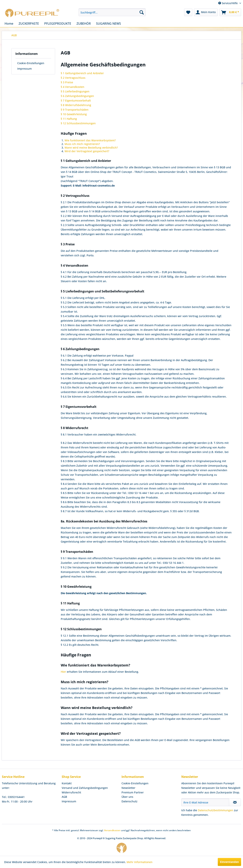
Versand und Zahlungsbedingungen (85, 788)
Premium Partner (133, 792)
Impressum (24, 69)
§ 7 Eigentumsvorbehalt (76, 100)
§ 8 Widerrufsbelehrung (76, 105)
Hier (63, 672)
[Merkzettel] (188, 12)
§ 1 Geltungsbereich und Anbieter (82, 73)
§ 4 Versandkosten (73, 87)
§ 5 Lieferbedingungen (75, 91)
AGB (64, 797)
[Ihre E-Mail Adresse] (205, 802)
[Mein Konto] (206, 12)
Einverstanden (229, 862)
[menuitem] (112, 12)
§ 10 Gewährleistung (74, 114)
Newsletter (128, 788)
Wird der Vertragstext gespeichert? (87, 151)
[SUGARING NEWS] (108, 24)
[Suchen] (142, 12)
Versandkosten (112, 830)
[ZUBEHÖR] (84, 24)
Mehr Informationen (140, 862)
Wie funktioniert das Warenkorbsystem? (90, 140)
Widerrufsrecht (71, 792)
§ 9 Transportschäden (75, 110)
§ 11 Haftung (69, 119)
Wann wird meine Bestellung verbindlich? (91, 148)
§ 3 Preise (67, 82)
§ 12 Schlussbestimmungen (78, 123)
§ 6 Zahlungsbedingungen (77, 96)
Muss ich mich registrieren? (82, 144)
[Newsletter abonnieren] (235, 802)
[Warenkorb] (230, 12)
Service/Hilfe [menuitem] (228, 3)
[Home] (9, 24)
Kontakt (67, 783)
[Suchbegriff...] (112, 12)
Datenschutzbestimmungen (215, 810)
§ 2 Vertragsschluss (73, 78)
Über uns (127, 797)
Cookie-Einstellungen (31, 63)
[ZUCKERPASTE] (29, 24)
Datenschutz (129, 801)
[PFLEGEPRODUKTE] (58, 24)
